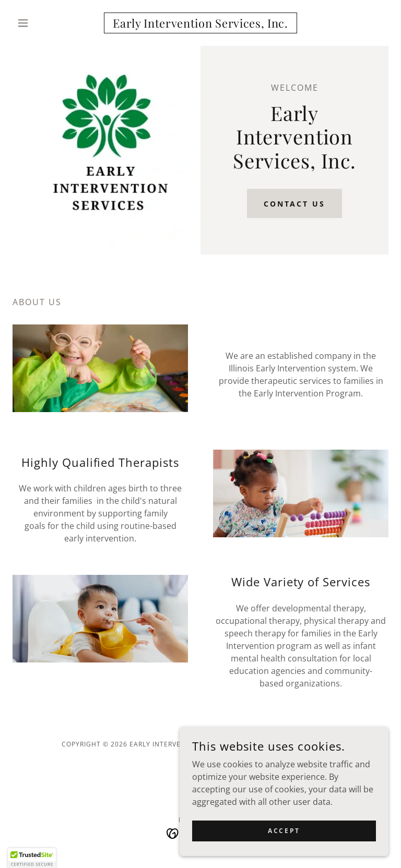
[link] (200, 25)
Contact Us (295, 204)
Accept (284, 831)
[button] (41, 23)
